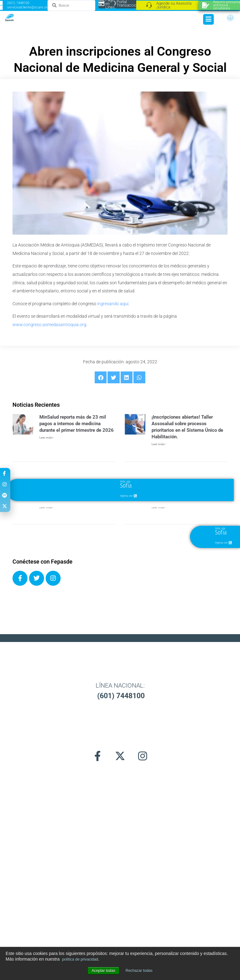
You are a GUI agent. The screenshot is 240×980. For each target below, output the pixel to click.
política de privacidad (83, 959)
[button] (101, 377)
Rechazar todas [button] (141, 971)
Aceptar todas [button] (102, 971)
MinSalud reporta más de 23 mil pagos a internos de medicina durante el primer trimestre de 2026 (77, 424)
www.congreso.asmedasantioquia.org (49, 325)
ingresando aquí (113, 304)
